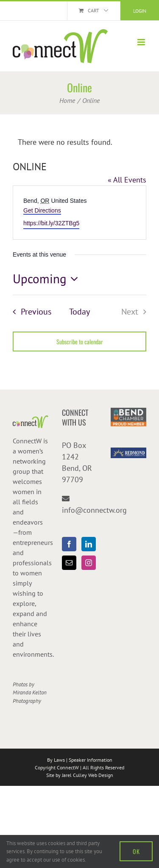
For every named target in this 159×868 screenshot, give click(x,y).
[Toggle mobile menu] (142, 42)
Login (140, 11)
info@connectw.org (94, 510)
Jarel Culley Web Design (88, 775)
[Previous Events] (29, 312)
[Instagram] (89, 563)
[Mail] (69, 563)
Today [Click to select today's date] (79, 311)
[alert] (79, 142)
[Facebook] (69, 544)
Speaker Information (91, 760)
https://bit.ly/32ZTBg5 (51, 223)
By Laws (56, 760)
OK (136, 851)
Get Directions (42, 210)
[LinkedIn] (89, 544)
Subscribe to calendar (80, 341)
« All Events (127, 180)
